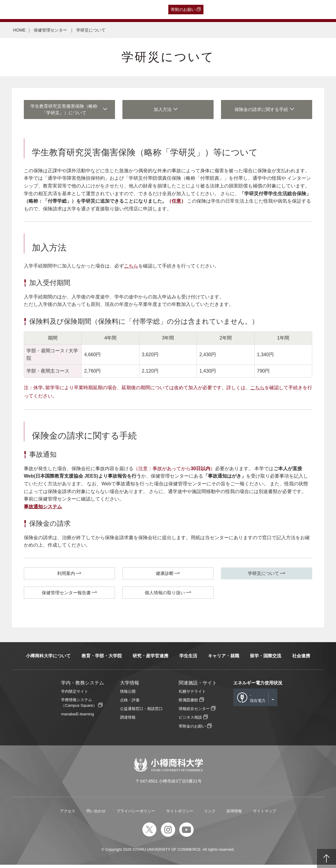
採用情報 (234, 814)
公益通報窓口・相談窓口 (141, 712)
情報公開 (128, 694)
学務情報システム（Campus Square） (79, 706)
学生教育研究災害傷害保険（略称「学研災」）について (66, 111)
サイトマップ (265, 814)
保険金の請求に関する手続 (264, 111)
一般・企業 (60, 10)
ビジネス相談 (190, 721)
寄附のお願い (183, 10)
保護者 (81, 10)
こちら (131, 268)
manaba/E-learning (77, 717)
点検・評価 (130, 703)
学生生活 (188, 659)
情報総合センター (194, 712)
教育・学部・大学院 (102, 659)
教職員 (116, 10)
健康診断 (165, 575)
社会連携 (301, 659)
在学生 (99, 10)
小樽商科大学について (48, 659)
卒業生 (38, 10)
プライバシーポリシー (136, 814)
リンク (210, 814)
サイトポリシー (180, 814)
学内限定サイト (75, 694)
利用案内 (66, 575)
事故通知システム (43, 508)
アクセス (68, 814)
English (135, 10)
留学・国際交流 (266, 659)
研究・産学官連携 (150, 659)
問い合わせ (96, 814)
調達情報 (128, 721)
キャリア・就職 (224, 659)
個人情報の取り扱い (165, 595)
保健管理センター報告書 (66, 595)
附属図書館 (188, 703)
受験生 (15, 10)
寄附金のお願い (192, 729)
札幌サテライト (192, 694)
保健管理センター (51, 30)
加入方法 (165, 111)
